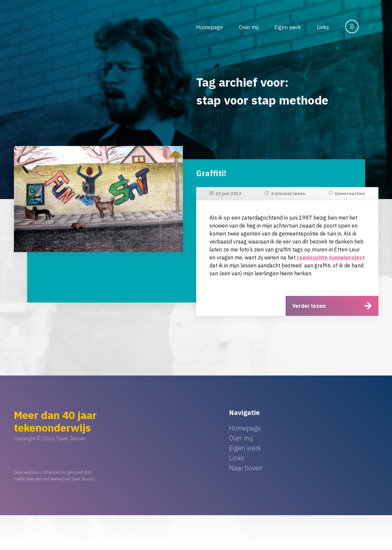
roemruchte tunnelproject (330, 257)
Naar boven (246, 468)
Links (323, 27)
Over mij (249, 27)
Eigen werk (288, 27)
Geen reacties (350, 194)
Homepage (210, 27)
